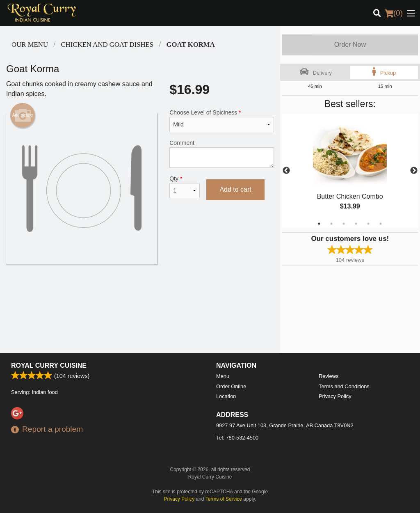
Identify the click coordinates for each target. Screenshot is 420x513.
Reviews (329, 376)
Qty (185, 187)
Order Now (350, 45)
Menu (223, 376)
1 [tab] (319, 224)
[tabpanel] (350, 171)
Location (226, 396)
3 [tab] (344, 224)
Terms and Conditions (344, 386)
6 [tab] (381, 224)
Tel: (237, 438)
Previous (286, 171)
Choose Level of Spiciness (221, 121)
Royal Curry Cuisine (49, 365)
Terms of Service (224, 499)
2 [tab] (331, 224)
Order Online (231, 386)
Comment (221, 154)
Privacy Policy (335, 396)
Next (414, 171)
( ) (394, 13)
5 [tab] (368, 224)
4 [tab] (356, 224)
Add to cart (235, 189)
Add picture (23, 115)
